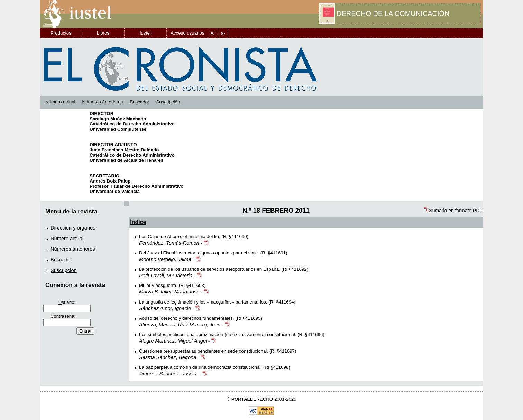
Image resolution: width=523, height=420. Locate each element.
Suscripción (168, 102)
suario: (67, 302)
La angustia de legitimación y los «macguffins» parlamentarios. (203, 302)
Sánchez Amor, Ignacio (165, 308)
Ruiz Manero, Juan (199, 325)
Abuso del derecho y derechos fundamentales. (187, 318)
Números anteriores (73, 249)
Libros (103, 33)
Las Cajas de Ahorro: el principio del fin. (180, 237)
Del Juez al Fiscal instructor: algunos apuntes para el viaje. (199, 253)
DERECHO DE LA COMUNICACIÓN (393, 13)
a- (223, 33)
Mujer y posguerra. (158, 285)
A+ (214, 33)
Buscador (139, 102)
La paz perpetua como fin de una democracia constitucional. (200, 367)
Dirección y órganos (73, 228)
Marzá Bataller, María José (169, 292)
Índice (138, 222)
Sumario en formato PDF (453, 211)
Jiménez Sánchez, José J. (168, 374)
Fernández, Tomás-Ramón (169, 243)
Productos (61, 33)
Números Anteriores (103, 102)
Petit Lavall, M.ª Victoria (166, 276)
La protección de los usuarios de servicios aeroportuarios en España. (210, 269)
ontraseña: (63, 316)
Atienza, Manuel (157, 325)
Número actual (60, 102)
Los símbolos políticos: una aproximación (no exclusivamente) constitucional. (218, 334)
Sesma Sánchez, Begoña (168, 357)
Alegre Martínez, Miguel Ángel (173, 341)
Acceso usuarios (187, 33)
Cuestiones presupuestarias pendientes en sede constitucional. (204, 351)
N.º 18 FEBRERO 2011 (276, 210)
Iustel (145, 33)
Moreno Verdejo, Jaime (165, 259)
